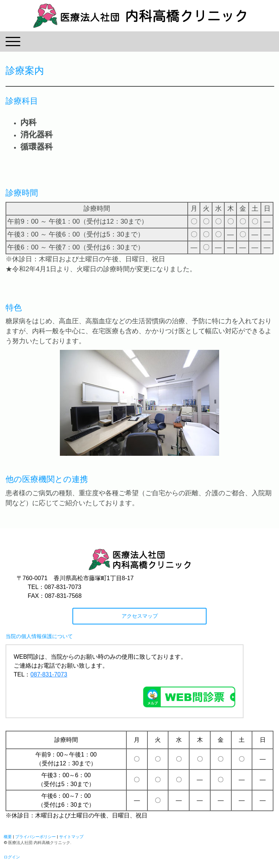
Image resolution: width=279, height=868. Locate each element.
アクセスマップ (140, 616)
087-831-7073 (49, 674)
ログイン (12, 857)
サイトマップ (71, 836)
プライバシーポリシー (35, 836)
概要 (8, 836)
